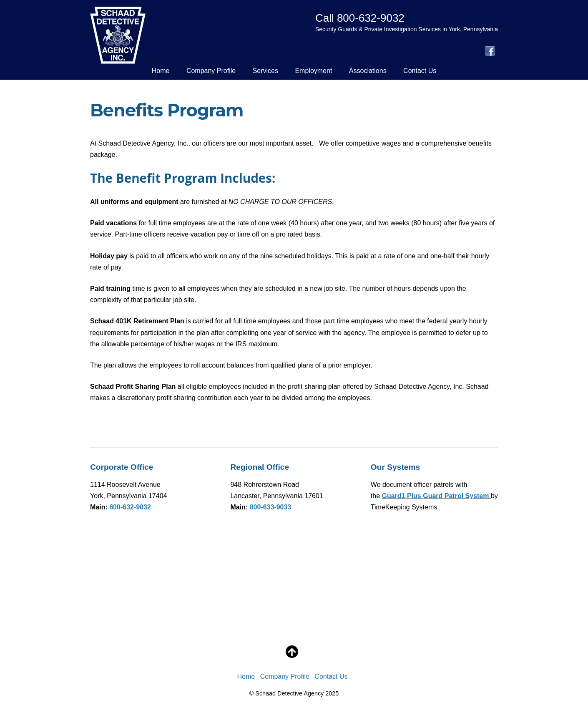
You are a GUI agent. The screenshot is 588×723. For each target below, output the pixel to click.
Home (161, 71)
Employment (313, 71)
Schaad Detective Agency (289, 693)
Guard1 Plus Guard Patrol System (436, 496)
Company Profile (211, 71)
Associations (368, 71)
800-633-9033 (271, 507)
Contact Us (420, 71)
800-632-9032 (130, 507)
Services (265, 71)
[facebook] (490, 52)
